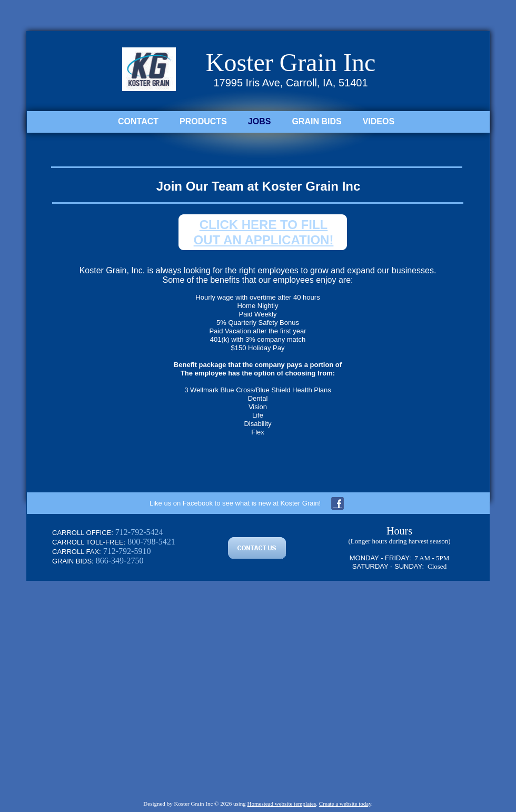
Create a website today (345, 804)
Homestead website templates (282, 804)
